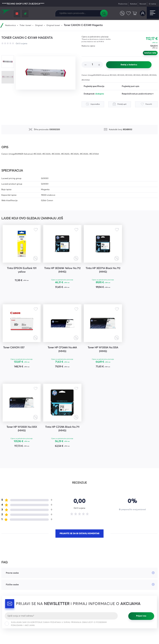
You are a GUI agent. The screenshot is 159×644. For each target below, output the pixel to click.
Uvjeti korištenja (102, 630)
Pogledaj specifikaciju (94, 86)
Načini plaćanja (89, 582)
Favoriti (128, 13)
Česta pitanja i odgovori (53, 577)
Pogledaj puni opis (130, 86)
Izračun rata (150, 53)
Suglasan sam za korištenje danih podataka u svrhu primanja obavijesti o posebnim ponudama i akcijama (56, 545)
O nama (152, 4)
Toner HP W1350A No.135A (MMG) (60, 350)
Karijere (45, 592)
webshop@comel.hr (11, 589)
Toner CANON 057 (131, 268)
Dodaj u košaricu (129, 65)
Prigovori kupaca (90, 592)
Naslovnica (10, 25)
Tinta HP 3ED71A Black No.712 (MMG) (99, 270)
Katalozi (133, 4)
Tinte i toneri (25, 25)
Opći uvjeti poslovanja (92, 577)
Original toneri (53, 25)
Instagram (126, 582)
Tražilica (104, 13)
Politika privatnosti (150, 627)
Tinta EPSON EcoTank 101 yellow (21, 270)
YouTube (125, 587)
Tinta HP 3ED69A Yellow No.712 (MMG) (60, 270)
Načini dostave (89, 587)
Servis (45, 582)
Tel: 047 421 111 (9, 594)
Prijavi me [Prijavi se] (141, 537)
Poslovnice (123, 4)
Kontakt (46, 587)
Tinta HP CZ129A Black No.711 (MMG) (138, 350)
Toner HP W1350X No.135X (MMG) (99, 350)
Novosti (143, 4)
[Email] (61, 537)
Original (39, 25)
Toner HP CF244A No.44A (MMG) (21, 350)
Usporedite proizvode (122, 13)
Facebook (126, 577)
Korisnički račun (143, 13)
